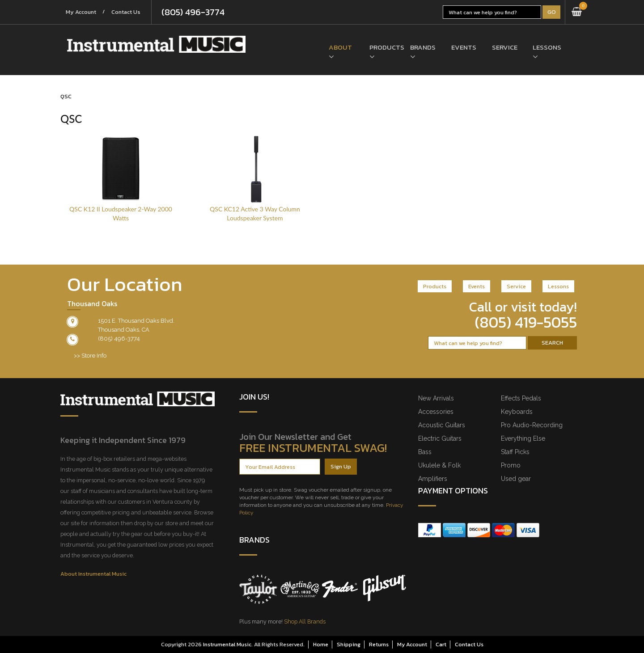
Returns (379, 644)
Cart (441, 644)
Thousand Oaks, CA (124, 330)
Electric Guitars (440, 438)
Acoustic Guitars (442, 425)
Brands (423, 48)
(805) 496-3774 (197, 12)
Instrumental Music (227, 644)
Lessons (546, 48)
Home (321, 644)
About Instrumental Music (93, 574)
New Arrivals (436, 398)
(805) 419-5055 (526, 322)
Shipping (349, 644)
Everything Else (523, 438)
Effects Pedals (521, 398)
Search (552, 343)
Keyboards (517, 412)
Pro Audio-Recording (532, 425)
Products (383, 48)
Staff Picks (515, 452)
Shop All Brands (305, 621)
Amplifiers (433, 479)
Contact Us (129, 12)
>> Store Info (90, 356)
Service (505, 48)
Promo (511, 465)
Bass (425, 452)
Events (464, 48)
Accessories (436, 412)
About (340, 48)
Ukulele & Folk (439, 465)
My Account (82, 12)
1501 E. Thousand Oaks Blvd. (136, 321)
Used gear (516, 479)
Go (552, 12)
